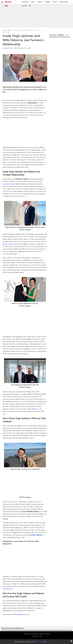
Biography (25, 2)
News (33, 2)
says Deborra (33, 409)
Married (47, 2)
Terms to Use (27, 634)
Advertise (42, 634)
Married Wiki (8, 2)
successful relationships (11, 184)
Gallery (24, 6)
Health (55, 2)
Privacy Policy (39, 642)
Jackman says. (8, 589)
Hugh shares (13, 244)
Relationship (64, 2)
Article (40, 2)
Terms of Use (50, 642)
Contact (48, 634)
